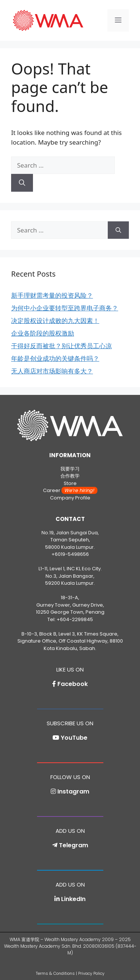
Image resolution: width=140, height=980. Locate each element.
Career (70, 490)
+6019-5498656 (70, 554)
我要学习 (70, 469)
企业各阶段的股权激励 (43, 333)
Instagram (73, 791)
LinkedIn (73, 899)
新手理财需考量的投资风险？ (52, 295)
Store (70, 483)
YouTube (74, 738)
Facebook (73, 684)
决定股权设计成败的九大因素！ (55, 321)
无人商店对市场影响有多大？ (52, 371)
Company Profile (70, 498)
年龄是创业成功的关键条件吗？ (55, 358)
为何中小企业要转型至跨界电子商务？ (65, 308)
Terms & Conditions (55, 973)
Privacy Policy (91, 973)
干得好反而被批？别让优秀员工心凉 (61, 346)
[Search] (22, 183)
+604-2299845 (75, 619)
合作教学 (70, 476)
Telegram (74, 845)
